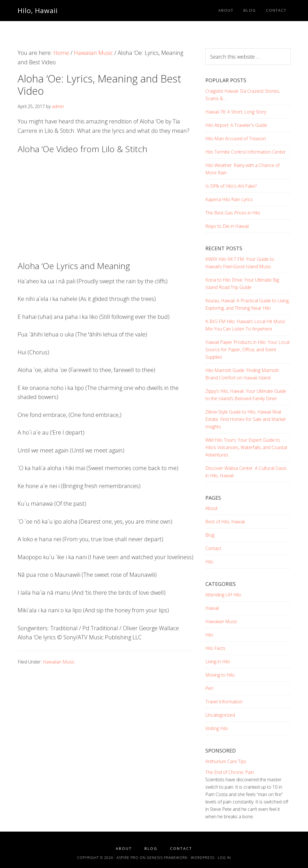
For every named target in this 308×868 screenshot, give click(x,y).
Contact (213, 548)
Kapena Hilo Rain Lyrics (229, 199)
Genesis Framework (167, 858)
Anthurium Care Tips (226, 761)
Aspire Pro (128, 858)
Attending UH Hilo (223, 595)
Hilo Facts (215, 648)
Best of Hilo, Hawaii (225, 522)
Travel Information (224, 702)
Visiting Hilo (217, 728)
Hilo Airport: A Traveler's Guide (236, 125)
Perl (209, 688)
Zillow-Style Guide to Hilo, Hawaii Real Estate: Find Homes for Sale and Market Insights (246, 419)
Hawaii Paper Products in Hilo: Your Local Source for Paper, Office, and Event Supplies (247, 350)
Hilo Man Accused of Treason (236, 139)
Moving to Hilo (220, 675)
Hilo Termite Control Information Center (246, 152)
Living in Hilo (218, 662)
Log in (224, 858)
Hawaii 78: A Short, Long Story (236, 112)
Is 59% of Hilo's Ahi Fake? (231, 186)
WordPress (203, 858)
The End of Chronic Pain (230, 772)
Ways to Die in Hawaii (227, 226)
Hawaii (212, 608)
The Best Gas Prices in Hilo (233, 213)
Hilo (209, 562)
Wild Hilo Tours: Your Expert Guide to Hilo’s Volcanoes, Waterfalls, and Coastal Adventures (246, 447)
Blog (210, 535)
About (211, 508)
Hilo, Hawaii (38, 10)
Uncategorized (220, 715)
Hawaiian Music (59, 662)
